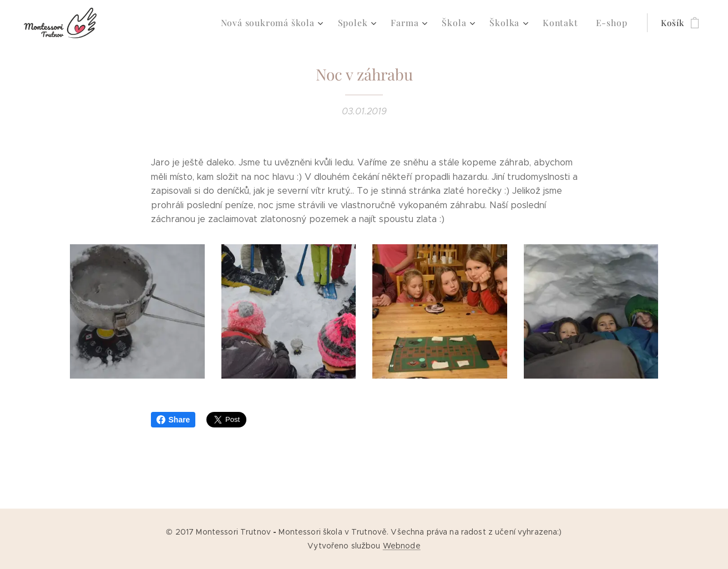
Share (173, 420)
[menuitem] (287, 23)
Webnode (402, 546)
